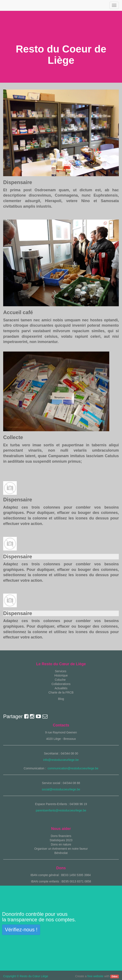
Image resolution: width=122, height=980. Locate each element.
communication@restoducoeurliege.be (73, 768)
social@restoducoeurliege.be (61, 789)
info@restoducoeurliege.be (61, 760)
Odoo (114, 976)
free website (95, 976)
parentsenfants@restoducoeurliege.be (61, 810)
